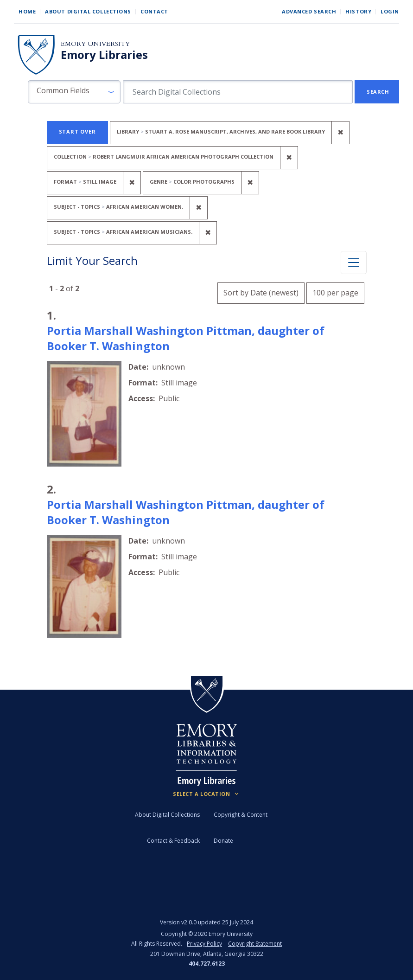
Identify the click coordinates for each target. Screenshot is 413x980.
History (358, 11)
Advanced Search (309, 11)
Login (390, 11)
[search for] (238, 92)
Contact (154, 11)
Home (27, 11)
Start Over (77, 131)
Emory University (95, 44)
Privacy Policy (204, 944)
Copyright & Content (241, 815)
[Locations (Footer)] (206, 794)
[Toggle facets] (354, 263)
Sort (261, 293)
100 (335, 291)
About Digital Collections (88, 11)
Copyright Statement (255, 944)
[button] (74, 92)
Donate (223, 841)
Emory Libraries (104, 55)
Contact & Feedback (173, 841)
